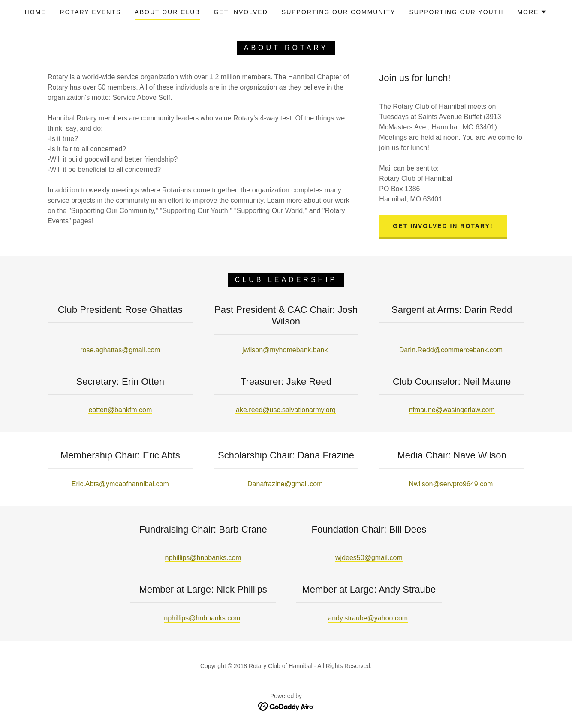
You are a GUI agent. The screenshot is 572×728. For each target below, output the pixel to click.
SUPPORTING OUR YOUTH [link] (456, 12)
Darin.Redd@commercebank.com (451, 350)
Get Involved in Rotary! (443, 226)
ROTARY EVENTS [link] (91, 12)
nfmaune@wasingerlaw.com (452, 410)
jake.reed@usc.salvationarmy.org (285, 410)
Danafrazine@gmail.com (285, 484)
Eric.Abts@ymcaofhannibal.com (120, 484)
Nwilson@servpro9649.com (451, 484)
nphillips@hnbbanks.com (203, 558)
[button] (532, 12)
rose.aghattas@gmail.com (120, 350)
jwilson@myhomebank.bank (285, 350)
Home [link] (36, 12)
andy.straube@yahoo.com (368, 618)
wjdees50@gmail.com (369, 558)
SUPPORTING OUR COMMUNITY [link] (339, 12)
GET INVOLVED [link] (241, 12)
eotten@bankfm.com (120, 410)
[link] (286, 706)
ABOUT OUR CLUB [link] (167, 12)
